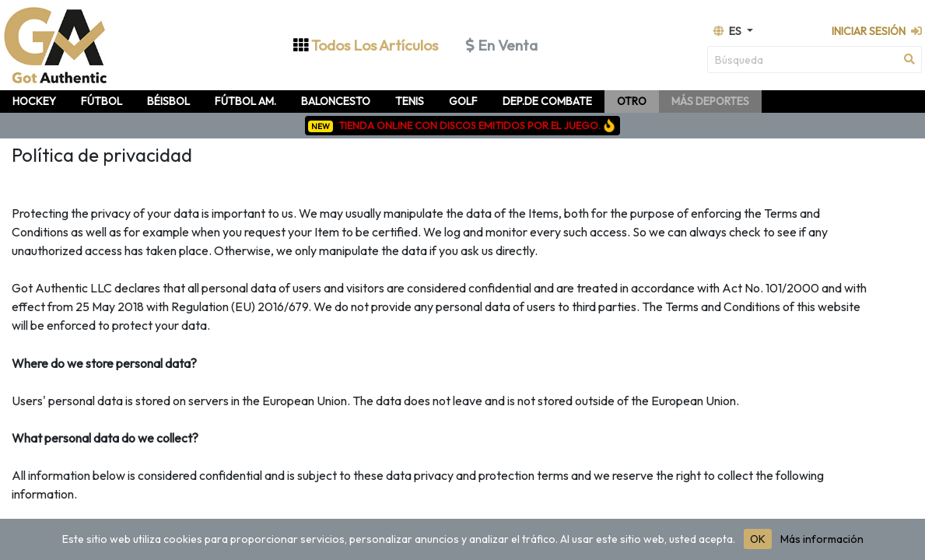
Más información (822, 539)
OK (758, 539)
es (729, 31)
